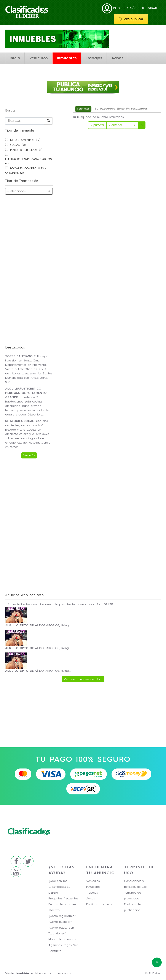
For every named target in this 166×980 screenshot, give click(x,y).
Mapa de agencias (62, 939)
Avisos (117, 58)
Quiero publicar (131, 19)
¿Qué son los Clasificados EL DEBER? (59, 887)
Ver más (29, 455)
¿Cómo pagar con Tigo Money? (61, 931)
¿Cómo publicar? (60, 922)
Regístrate (150, 8)
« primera (97, 125)
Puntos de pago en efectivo (62, 907)
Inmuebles (67, 58)
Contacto (55, 951)
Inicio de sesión (119, 8)
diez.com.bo (64, 974)
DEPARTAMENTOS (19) (25, 140)
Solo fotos (83, 109)
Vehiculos (38, 58)
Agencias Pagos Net (63, 945)
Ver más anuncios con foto (83, 679)
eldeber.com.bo (42, 974)
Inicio (15, 58)
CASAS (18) (18, 145)
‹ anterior (116, 125)
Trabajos (94, 58)
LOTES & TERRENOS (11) (26, 150)
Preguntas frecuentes (63, 899)
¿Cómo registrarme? (62, 916)
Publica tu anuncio (100, 904)
